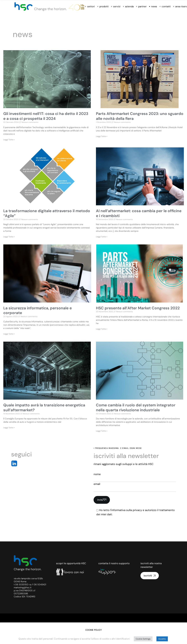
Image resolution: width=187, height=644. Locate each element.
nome (135, 477)
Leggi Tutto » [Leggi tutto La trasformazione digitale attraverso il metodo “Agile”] (9, 237)
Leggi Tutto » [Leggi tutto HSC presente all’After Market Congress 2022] (102, 329)
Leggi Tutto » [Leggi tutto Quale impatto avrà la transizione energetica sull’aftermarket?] (9, 428)
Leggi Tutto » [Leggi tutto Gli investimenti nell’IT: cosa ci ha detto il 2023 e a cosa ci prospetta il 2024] (9, 140)
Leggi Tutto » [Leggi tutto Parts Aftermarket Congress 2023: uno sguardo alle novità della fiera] (102, 136)
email (135, 487)
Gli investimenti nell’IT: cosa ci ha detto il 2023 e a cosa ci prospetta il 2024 (46, 116)
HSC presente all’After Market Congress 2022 (138, 308)
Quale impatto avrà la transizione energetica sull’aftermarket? (44, 407)
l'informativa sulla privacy (126, 510)
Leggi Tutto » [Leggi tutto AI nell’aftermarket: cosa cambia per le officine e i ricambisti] (102, 237)
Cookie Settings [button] (143, 639)
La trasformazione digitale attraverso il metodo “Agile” (47, 213)
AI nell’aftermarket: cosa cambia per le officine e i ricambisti (139, 213)
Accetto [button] (162, 639)
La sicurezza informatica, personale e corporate (38, 310)
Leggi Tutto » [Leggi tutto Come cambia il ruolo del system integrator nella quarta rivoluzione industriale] (102, 431)
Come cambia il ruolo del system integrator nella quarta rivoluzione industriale (136, 407)
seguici (21, 454)
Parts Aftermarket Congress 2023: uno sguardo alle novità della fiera (140, 116)
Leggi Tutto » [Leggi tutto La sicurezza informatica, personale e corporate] (9, 334)
